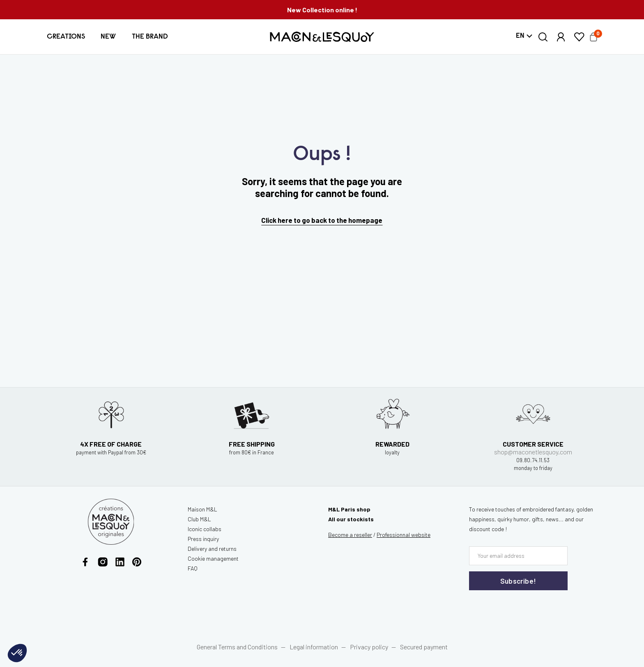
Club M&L (199, 519)
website (404, 535)
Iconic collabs (205, 529)
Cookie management (213, 558)
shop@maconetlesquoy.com (533, 457)
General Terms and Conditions (237, 647)
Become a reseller (350, 535)
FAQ (193, 568)
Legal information (314, 647)
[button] (66, 37)
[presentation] (518, 607)
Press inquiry (203, 539)
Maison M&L (202, 509)
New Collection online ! (322, 10)
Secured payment (424, 647)
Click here (277, 220)
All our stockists (351, 519)
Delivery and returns (212, 549)
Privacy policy (369, 647)
